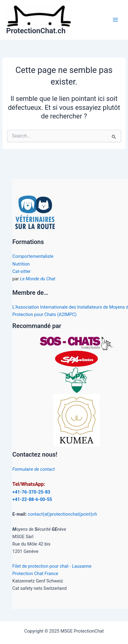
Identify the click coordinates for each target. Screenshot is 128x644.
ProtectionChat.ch (36, 31)
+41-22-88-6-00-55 (32, 499)
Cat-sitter (22, 271)
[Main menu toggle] (115, 20)
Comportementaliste (33, 256)
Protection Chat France (35, 574)
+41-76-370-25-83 (31, 492)
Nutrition (21, 264)
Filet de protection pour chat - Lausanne (52, 566)
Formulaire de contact (34, 469)
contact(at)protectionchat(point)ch (62, 514)
